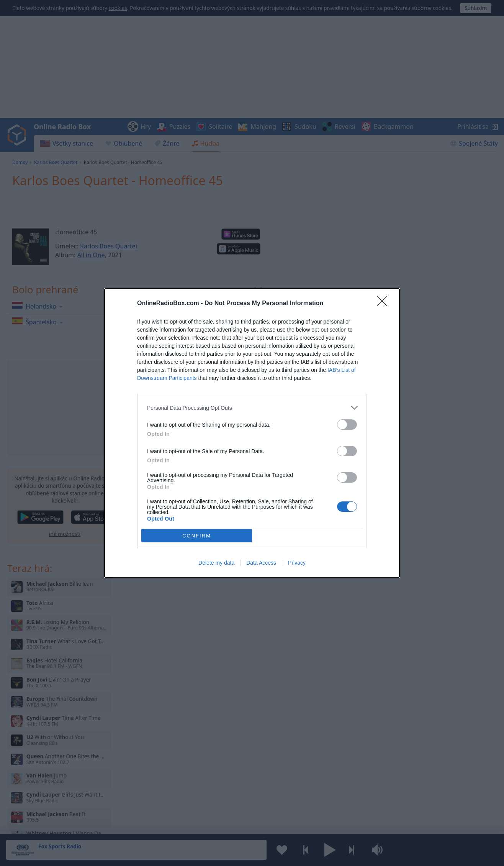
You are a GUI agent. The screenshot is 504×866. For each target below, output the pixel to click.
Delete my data (216, 563)
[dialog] (252, 433)
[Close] (385, 304)
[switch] (347, 425)
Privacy (297, 563)
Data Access (261, 563)
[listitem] (252, 408)
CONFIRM (197, 536)
